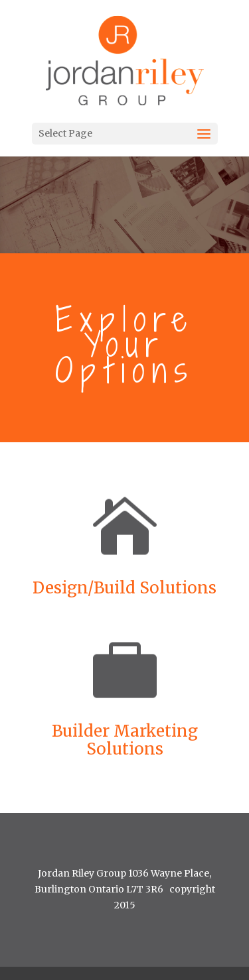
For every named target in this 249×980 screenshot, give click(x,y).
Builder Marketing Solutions (125, 740)
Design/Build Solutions (124, 588)
